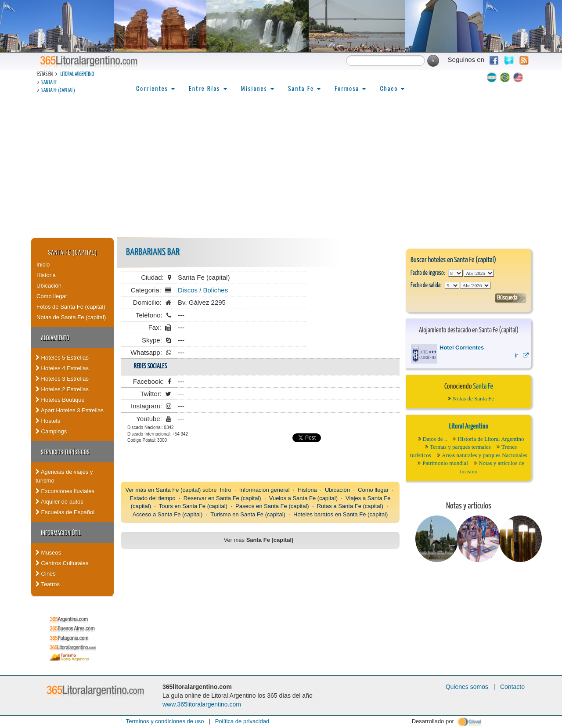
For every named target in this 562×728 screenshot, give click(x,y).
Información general (265, 490)
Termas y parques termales (460, 447)
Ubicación (49, 286)
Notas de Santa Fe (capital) (71, 317)
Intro (226, 490)
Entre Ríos (208, 88)
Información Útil (61, 533)
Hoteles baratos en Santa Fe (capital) (340, 514)
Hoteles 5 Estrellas (62, 358)
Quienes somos (467, 687)
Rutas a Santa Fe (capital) (350, 506)
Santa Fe (49, 83)
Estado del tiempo (152, 498)
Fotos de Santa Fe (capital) (71, 307)
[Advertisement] (281, 172)
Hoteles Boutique (60, 400)
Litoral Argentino (77, 74)
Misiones (258, 88)
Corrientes (155, 88)
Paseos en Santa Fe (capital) (272, 506)
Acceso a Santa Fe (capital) (168, 514)
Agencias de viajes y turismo (64, 476)
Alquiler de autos (59, 502)
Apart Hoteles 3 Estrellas (70, 410)
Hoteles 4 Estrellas (62, 368)
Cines (46, 574)
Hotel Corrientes (462, 348)
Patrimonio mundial (445, 463)
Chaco (392, 88)
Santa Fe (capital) (58, 91)
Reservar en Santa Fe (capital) (222, 498)
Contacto (512, 687)
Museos (48, 553)
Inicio (43, 265)
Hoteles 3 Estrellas (62, 379)
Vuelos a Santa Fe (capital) (303, 498)
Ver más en (140, 490)
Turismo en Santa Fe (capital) (248, 514)
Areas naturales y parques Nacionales (485, 455)
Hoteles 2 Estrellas (62, 389)
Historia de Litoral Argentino (491, 439)
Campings (51, 431)
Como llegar (52, 296)
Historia (46, 275)
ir (522, 355)
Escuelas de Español (65, 512)
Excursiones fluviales (65, 491)
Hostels (48, 421)
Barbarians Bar (153, 252)
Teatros (48, 584)
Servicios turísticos (65, 452)
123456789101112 (479, 273)
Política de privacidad (242, 721)
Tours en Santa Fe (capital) (193, 506)
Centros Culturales (62, 563)
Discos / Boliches (203, 290)
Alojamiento (55, 338)
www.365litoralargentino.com (202, 704)
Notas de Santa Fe (473, 398)
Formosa (350, 88)
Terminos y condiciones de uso (165, 721)
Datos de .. (435, 439)
